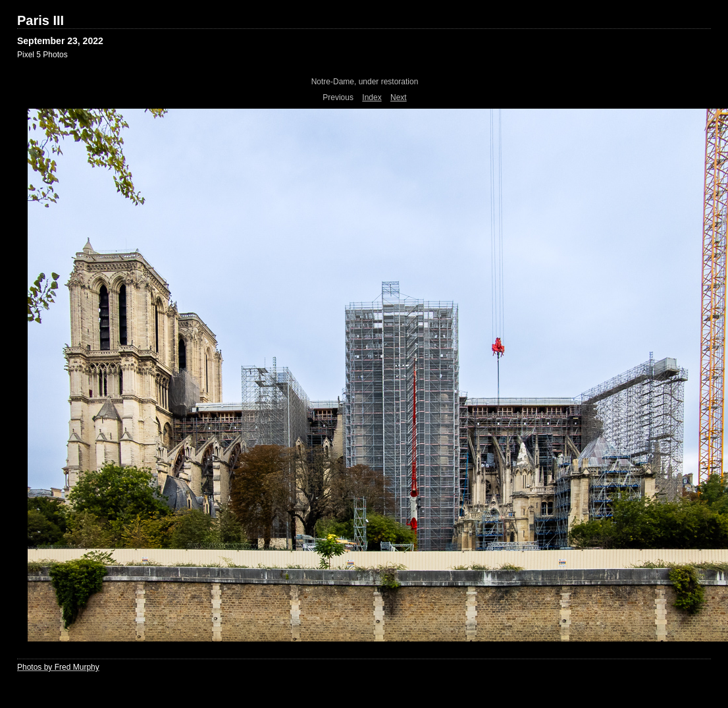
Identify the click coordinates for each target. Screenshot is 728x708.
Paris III (40, 20)
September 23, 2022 (60, 41)
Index (372, 97)
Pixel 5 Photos (42, 55)
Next (399, 97)
